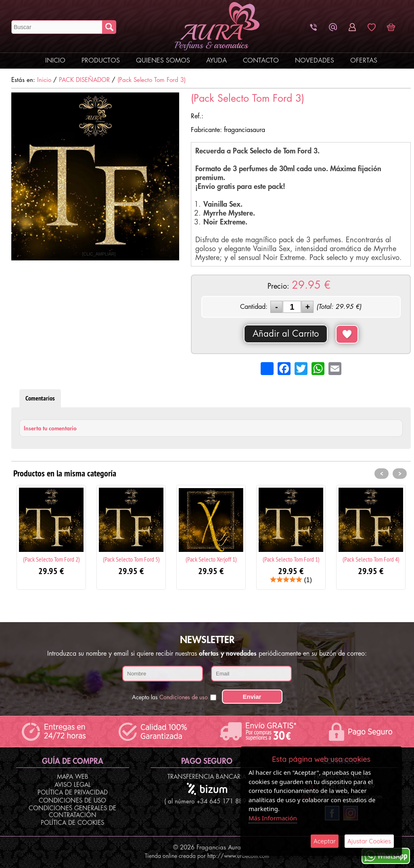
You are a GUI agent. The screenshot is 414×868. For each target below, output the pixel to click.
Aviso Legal (73, 785)
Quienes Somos (163, 61)
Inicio (55, 61)
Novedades (315, 61)
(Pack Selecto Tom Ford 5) (131, 559)
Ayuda (216, 61)
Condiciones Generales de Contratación (72, 812)
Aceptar (325, 841)
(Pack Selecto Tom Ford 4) (371, 559)
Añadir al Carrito (286, 334)
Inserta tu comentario (50, 428)
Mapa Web (73, 777)
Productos (101, 61)
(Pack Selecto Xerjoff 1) (211, 559)
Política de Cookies (72, 823)
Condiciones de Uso (72, 801)
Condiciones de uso (184, 697)
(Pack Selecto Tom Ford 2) (51, 559)
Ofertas (364, 61)
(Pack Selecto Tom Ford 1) (291, 559)
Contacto (261, 61)
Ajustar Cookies (369, 841)
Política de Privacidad (73, 793)
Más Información (273, 818)
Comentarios (40, 398)
